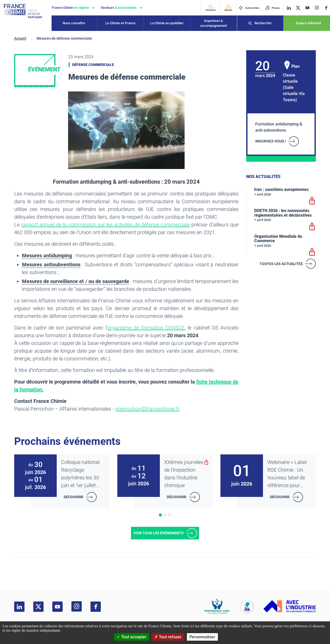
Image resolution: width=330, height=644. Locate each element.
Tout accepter (132, 637)
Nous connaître (74, 23)
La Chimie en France (120, 23)
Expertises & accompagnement (214, 23)
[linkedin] (289, 8)
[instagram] (317, 8)
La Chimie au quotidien (167, 23)
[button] (160, 515)
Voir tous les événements (159, 533)
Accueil (20, 38)
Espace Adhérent (308, 23)
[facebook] (326, 8)
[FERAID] (228, 8)
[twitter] (298, 8)
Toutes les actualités (281, 264)
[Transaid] (210, 8)
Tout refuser (168, 637)
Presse (272, 8)
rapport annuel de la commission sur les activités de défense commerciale (105, 225)
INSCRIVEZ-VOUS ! (271, 141)
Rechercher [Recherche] (263, 23)
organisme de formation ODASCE (146, 328)
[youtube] (307, 8)
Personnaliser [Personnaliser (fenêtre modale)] (202, 637)
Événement (44, 69)
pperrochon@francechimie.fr (147, 409)
